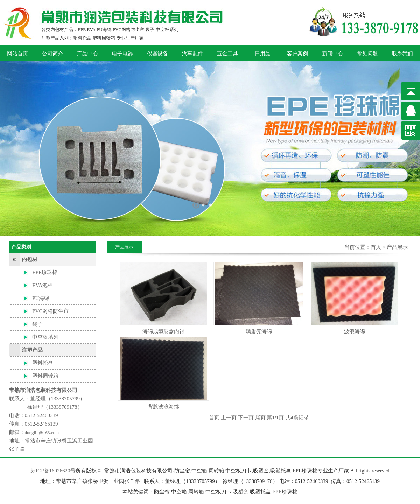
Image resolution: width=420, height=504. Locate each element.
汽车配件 (192, 54)
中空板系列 (45, 337)
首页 (376, 247)
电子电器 (122, 54)
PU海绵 (41, 298)
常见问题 (367, 54)
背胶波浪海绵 (163, 407)
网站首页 (17, 54)
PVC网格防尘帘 (50, 311)
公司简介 (52, 54)
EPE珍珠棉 (45, 272)
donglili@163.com (42, 432)
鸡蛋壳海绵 (259, 331)
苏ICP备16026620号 (53, 471)
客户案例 (297, 54)
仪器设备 (157, 54)
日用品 (263, 54)
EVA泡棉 (43, 285)
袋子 (37, 324)
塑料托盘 (43, 363)
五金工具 (227, 54)
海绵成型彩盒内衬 (163, 331)
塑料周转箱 (45, 376)
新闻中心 (332, 54)
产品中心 (87, 54)
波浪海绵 (355, 331)
